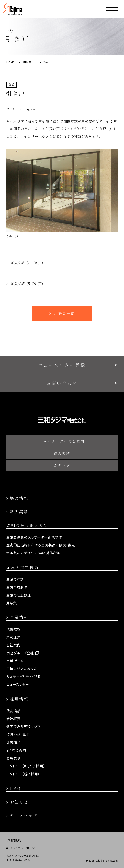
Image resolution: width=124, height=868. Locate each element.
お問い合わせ (62, 383)
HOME (10, 62)
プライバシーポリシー (24, 848)
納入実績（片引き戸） (28, 263)
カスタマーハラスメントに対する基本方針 (23, 858)
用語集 (27, 62)
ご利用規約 (14, 840)
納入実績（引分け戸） (28, 284)
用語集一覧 (64, 313)
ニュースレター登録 (62, 365)
